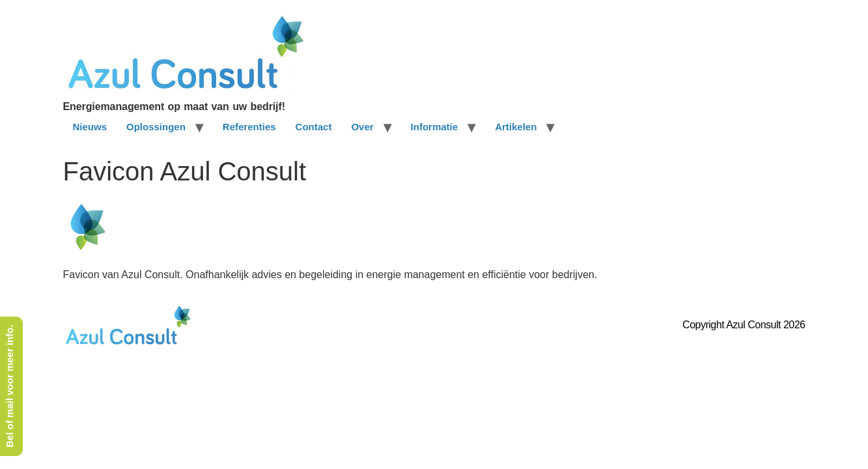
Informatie (435, 127)
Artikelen (516, 127)
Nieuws (90, 127)
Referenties (249, 127)
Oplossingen (156, 127)
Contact (314, 127)
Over (362, 127)
